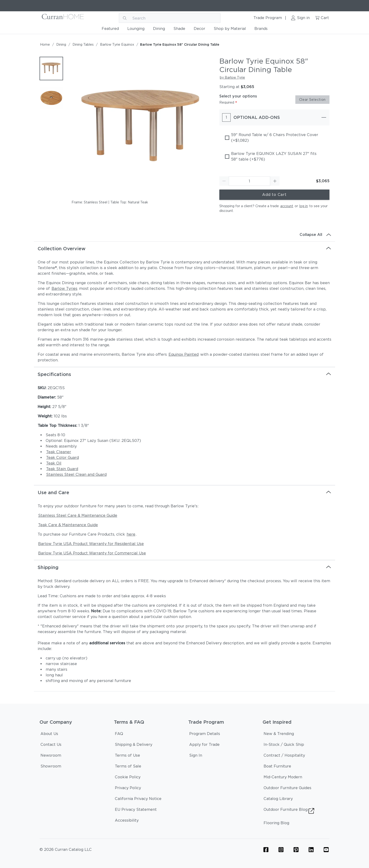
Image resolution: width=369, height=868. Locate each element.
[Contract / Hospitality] (284, 756)
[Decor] (199, 30)
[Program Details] (205, 735)
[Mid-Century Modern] (283, 778)
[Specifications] (184, 374)
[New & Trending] (279, 735)
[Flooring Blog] (276, 824)
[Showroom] (51, 767)
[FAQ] (119, 735)
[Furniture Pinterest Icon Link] (296, 850)
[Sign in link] (300, 18)
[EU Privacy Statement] (136, 810)
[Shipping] (184, 567)
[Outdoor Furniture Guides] (287, 789)
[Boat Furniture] (277, 767)
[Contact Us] (51, 745)
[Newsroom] (51, 756)
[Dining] (159, 30)
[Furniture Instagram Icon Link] (281, 850)
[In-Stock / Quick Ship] (284, 745)
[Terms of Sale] (128, 767)
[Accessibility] (127, 821)
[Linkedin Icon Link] (311, 850)
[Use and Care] (184, 493)
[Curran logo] (63, 18)
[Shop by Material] (230, 30)
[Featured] (110, 30)
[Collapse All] (184, 235)
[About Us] (49, 735)
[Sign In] (196, 756)
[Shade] (179, 30)
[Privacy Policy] (128, 789)
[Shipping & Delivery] (134, 745)
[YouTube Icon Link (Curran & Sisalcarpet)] (326, 850)
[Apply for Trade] (204, 745)
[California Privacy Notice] (138, 799)
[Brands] (261, 30)
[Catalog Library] (278, 799)
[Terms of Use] (127, 756)
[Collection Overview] (184, 249)
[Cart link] (322, 18)
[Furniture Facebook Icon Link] (266, 850)
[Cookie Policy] (128, 778)
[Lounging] (136, 30)
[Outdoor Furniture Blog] (289, 812)
